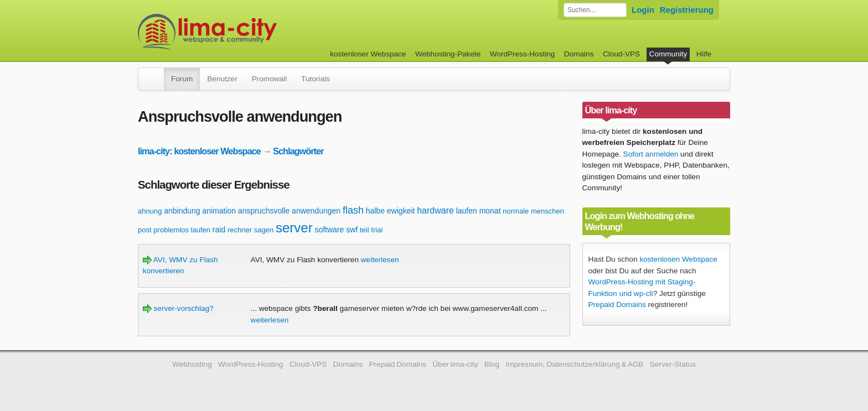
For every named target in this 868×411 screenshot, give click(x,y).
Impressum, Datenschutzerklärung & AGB (574, 364)
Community (668, 54)
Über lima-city (455, 364)
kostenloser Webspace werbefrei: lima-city (249, 32)
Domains (579, 54)
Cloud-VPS (621, 54)
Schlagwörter (298, 151)
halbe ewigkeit (391, 211)
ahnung (150, 211)
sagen (264, 230)
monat (490, 211)
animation (219, 211)
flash (353, 210)
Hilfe (704, 54)
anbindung (182, 211)
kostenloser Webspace (368, 54)
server (294, 228)
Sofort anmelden (651, 154)
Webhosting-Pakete (448, 54)
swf (352, 230)
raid (219, 230)
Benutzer (222, 79)
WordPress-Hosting (523, 54)
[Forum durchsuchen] (595, 10)
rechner (240, 230)
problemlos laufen (182, 230)
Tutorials (316, 79)
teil (365, 230)
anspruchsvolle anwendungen (289, 211)
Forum (182, 79)
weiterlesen (380, 260)
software (329, 230)
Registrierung (687, 10)
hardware (435, 210)
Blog (492, 364)
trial (377, 230)
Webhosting (192, 364)
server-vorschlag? (178, 308)
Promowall (269, 79)
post (145, 230)
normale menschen (533, 211)
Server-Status (673, 364)
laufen (467, 211)
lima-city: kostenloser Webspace (199, 151)
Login (643, 10)
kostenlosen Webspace (678, 259)
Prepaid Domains (617, 305)
